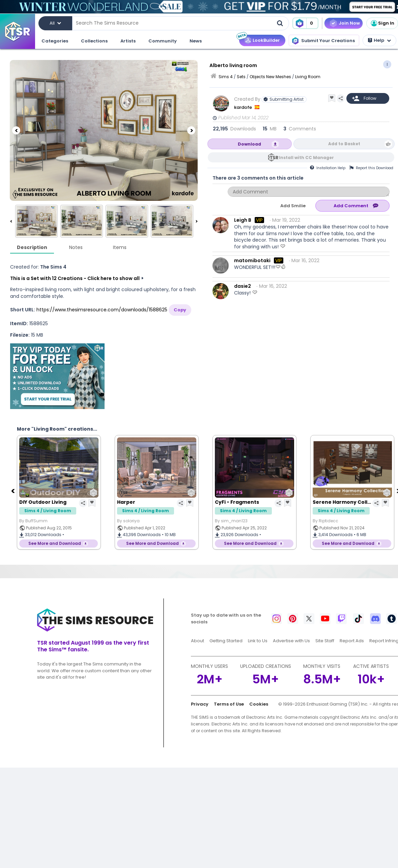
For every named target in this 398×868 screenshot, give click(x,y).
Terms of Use (229, 704)
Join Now (349, 23)
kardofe (244, 107)
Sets (241, 77)
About (197, 641)
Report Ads (352, 641)
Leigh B (243, 220)
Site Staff (325, 641)
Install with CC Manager (306, 158)
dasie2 (243, 286)
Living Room (308, 77)
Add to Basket (344, 144)
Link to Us (258, 641)
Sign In (382, 23)
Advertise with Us (291, 641)
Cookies (259, 704)
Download (249, 144)
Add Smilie (293, 206)
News (196, 41)
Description (32, 247)
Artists (128, 41)
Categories (55, 41)
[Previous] (16, 130)
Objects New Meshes (270, 77)
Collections (94, 41)
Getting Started (226, 641)
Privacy (200, 704)
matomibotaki (252, 260)
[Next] (191, 130)
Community (163, 41)
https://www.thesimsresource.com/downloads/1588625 (102, 310)
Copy (180, 310)
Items (120, 247)
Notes (76, 247)
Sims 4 (226, 77)
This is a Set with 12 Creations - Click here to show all (75, 278)
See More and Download (55, 543)
